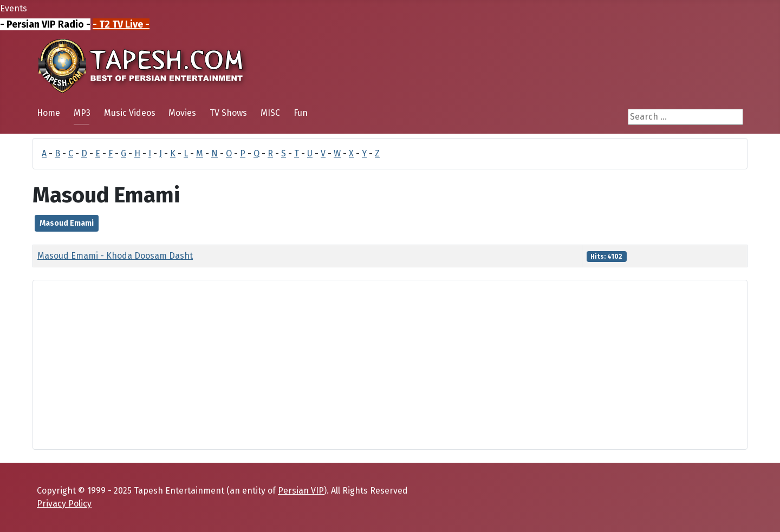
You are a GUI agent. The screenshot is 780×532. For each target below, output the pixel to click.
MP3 (82, 113)
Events (14, 8)
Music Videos (130, 113)
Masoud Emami (67, 223)
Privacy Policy (64, 504)
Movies (182, 113)
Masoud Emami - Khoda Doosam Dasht (115, 256)
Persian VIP (301, 491)
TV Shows (228, 113)
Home (48, 113)
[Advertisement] (367, 365)
